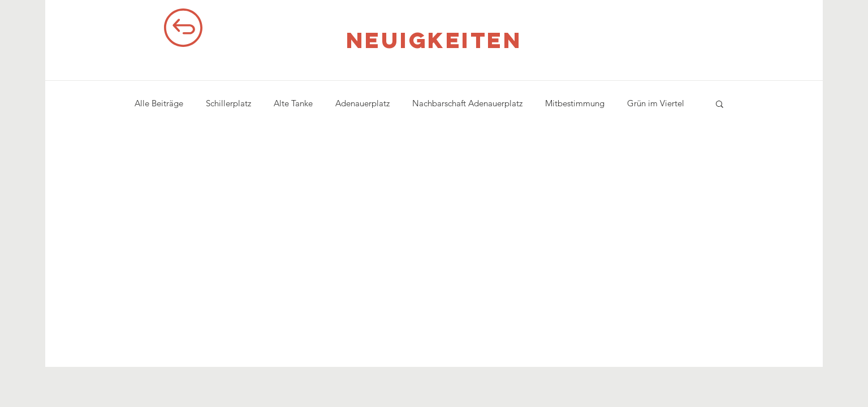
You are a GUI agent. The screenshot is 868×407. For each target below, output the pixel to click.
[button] (720, 105)
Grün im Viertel (656, 103)
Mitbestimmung (575, 103)
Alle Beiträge (159, 103)
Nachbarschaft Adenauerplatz (467, 103)
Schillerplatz (228, 103)
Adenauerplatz (362, 103)
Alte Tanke (293, 103)
